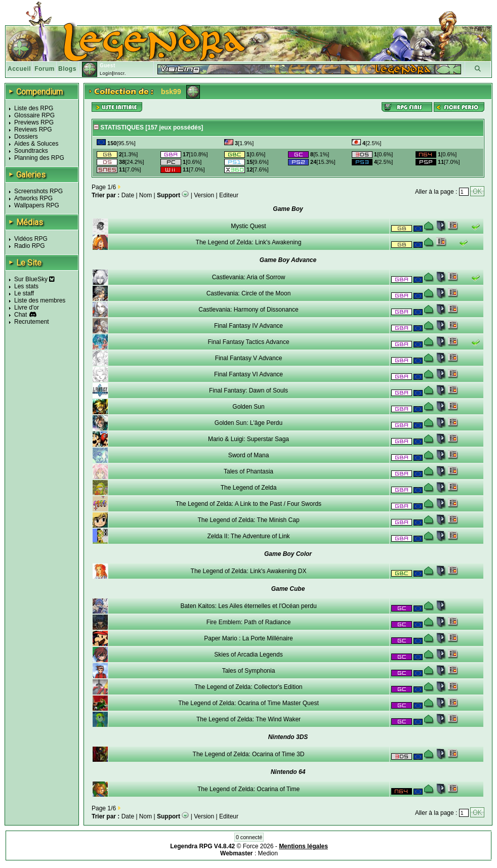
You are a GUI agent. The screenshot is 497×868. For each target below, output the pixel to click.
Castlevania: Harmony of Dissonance (248, 310)
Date (128, 195)
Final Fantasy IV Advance (248, 326)
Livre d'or (27, 308)
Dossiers (26, 137)
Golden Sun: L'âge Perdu (248, 423)
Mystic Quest (248, 226)
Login (106, 73)
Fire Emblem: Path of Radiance (249, 622)
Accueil (19, 69)
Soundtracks (31, 151)
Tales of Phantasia (248, 471)
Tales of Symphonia (249, 671)
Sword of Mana (249, 455)
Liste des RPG (34, 108)
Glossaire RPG (34, 115)
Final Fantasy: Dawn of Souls (248, 390)
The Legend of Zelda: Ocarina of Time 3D (249, 754)
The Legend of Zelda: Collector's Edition (248, 687)
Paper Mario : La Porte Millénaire (248, 638)
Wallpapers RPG (37, 205)
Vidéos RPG (31, 239)
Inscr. (120, 73)
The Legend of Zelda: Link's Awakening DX (249, 571)
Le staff (24, 293)
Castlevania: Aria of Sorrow (249, 277)
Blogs (67, 69)
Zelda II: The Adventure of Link (248, 536)
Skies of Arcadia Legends (248, 655)
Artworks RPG (33, 198)
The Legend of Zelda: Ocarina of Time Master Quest (248, 703)
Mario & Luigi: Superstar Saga (248, 439)
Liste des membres (40, 300)
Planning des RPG (39, 158)
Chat (20, 315)
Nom (146, 195)
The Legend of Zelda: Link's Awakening (249, 242)
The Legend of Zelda (249, 488)
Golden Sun (248, 407)
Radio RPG (30, 246)
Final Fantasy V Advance (249, 358)
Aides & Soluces (36, 144)
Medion (268, 853)
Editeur (229, 195)
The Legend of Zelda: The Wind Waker (248, 719)
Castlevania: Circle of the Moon (249, 293)
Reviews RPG (33, 129)
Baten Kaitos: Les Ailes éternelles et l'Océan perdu (248, 606)
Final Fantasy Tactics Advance (248, 342)
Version (204, 195)
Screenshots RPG (38, 191)
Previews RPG (34, 122)
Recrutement (32, 322)
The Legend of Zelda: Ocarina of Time (248, 789)
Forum (45, 69)
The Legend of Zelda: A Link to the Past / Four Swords (248, 504)
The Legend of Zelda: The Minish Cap (248, 520)
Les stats (26, 286)
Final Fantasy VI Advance (248, 374)
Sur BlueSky (34, 279)
